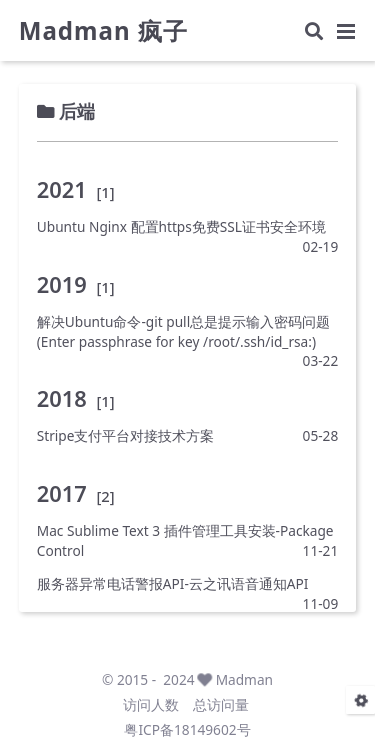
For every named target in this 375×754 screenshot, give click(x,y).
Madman (244, 679)
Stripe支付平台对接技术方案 (126, 435)
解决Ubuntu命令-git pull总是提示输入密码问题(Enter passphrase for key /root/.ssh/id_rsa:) (183, 331)
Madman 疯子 (103, 31)
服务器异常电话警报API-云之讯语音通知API (173, 583)
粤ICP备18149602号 (187, 729)
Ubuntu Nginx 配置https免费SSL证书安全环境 (181, 226)
